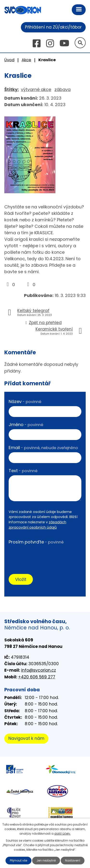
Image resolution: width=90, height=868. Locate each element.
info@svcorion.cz (39, 670)
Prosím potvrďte (36, 542)
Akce (26, 60)
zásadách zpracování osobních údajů (37, 525)
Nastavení (73, 860)
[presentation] (45, 556)
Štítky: (12, 89)
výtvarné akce (36, 89)
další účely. (63, 834)
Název (25, 401)
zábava (63, 89)
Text (23, 471)
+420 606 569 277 (37, 677)
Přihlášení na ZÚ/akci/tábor (53, 27)
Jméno (26, 425)
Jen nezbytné (46, 860)
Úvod (9, 60)
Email (43, 448)
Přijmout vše (18, 860)
